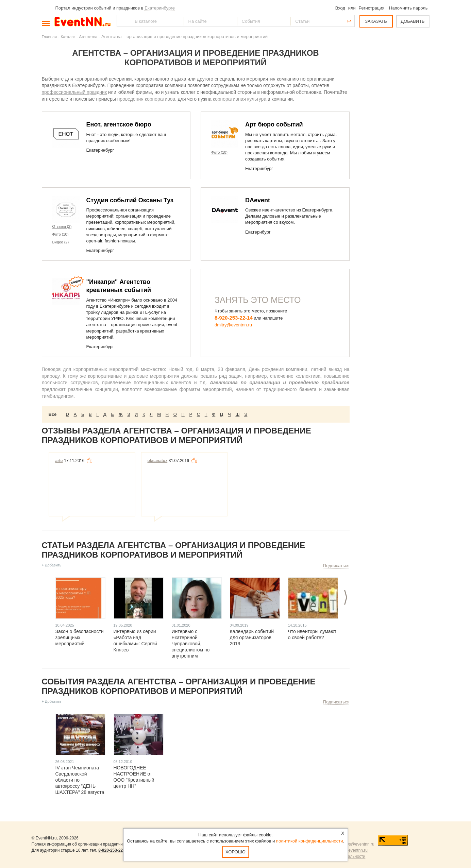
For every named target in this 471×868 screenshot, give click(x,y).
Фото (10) (219, 152)
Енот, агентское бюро (119, 124)
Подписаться (336, 566)
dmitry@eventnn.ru (233, 325)
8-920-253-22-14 (234, 318)
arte (59, 461)
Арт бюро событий (274, 124)
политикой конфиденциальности (310, 841)
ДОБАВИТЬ (413, 21)
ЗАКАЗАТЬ (376, 21)
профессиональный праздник (74, 92)
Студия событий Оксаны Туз (130, 200)
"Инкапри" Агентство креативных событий (119, 286)
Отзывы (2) (62, 226)
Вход (340, 8)
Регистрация (371, 8)
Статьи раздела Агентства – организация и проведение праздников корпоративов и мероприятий (174, 550)
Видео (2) (61, 242)
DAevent (258, 200)
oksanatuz (158, 461)
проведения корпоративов (146, 99)
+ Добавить (52, 565)
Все (53, 414)
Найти (122, 21)
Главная (49, 37)
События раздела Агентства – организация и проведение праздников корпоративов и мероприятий (179, 686)
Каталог (68, 37)
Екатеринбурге (160, 8)
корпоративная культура (240, 99)
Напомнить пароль (408, 8)
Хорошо (235, 852)
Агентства (88, 37)
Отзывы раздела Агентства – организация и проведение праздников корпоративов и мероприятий (176, 435)
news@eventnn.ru (358, 844)
